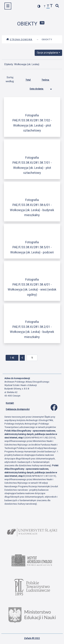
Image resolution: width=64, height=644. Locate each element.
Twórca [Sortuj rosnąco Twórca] (48, 79)
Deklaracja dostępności (18, 409)
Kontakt (10, 403)
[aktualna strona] (32, 358)
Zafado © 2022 (32, 638)
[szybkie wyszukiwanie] (57, 6)
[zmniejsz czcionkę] (45, 6)
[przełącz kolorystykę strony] (39, 6)
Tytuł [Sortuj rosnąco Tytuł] (31, 79)
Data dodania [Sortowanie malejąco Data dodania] (39, 88)
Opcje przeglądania (47, 53)
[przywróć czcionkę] (48, 6)
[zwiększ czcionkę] (51, 6)
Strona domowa (19, 39)
